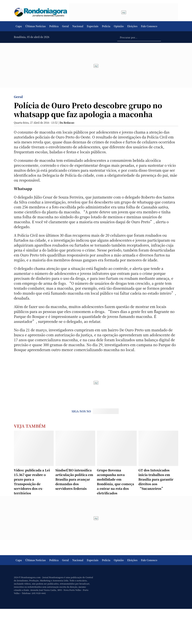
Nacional (78, 26)
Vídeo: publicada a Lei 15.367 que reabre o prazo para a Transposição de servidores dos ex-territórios (32, 481)
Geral (66, 26)
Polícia (106, 26)
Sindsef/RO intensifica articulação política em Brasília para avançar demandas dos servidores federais (74, 479)
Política (54, 26)
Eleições (132, 26)
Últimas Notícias (35, 26)
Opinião (119, 26)
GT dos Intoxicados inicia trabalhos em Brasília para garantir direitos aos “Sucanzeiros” (156, 479)
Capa (19, 26)
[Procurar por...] (139, 37)
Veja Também (30, 426)
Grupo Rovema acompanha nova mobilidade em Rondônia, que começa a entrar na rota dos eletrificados (116, 481)
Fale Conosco (149, 26)
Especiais (93, 26)
